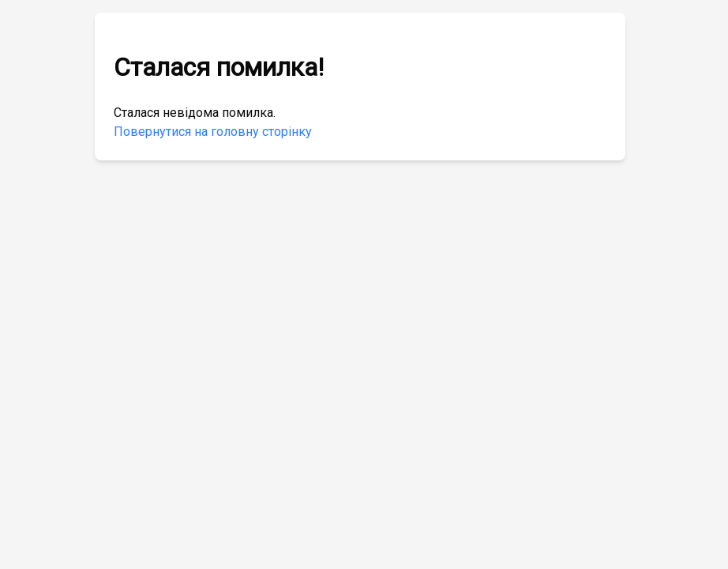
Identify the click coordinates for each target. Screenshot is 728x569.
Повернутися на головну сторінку (213, 132)
